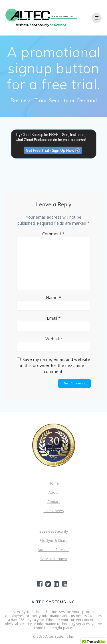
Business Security (54, 531)
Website (54, 339)
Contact (54, 502)
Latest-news (54, 511)
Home (54, 483)
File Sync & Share (54, 541)
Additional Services (53, 550)
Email (54, 318)
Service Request (54, 559)
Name (53, 297)
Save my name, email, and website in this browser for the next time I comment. (55, 365)
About (53, 492)
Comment (53, 234)
